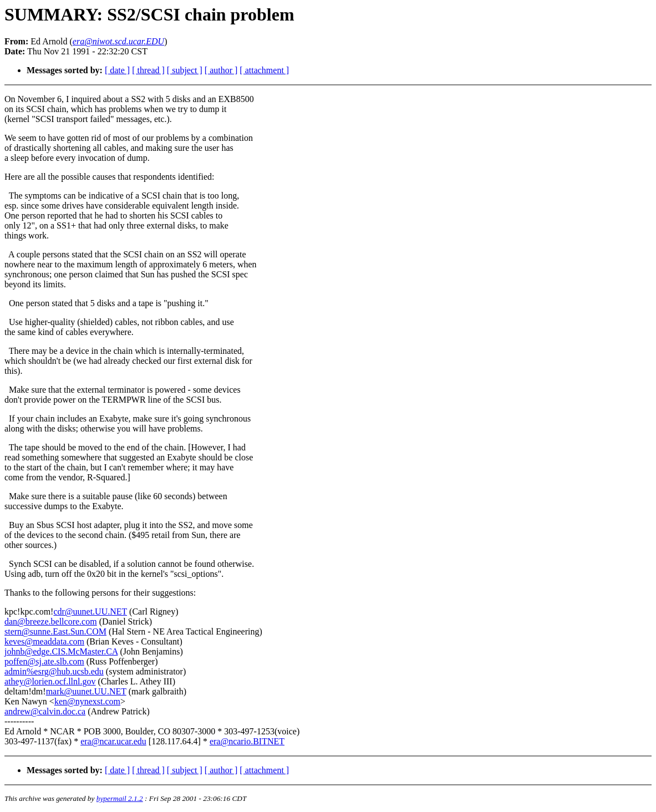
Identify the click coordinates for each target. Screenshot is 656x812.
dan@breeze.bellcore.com (51, 621)
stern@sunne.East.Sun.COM (55, 631)
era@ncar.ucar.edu (113, 741)
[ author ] (221, 70)
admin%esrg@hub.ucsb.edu (54, 671)
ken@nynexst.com (87, 701)
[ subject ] (185, 70)
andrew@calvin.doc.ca (45, 711)
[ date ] (117, 70)
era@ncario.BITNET (247, 741)
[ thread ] (148, 70)
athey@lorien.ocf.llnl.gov (50, 681)
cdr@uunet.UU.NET (90, 611)
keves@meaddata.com (44, 641)
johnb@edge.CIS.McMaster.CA (61, 651)
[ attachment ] (264, 70)
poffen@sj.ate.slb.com (44, 661)
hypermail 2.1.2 (120, 798)
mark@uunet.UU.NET (86, 691)
